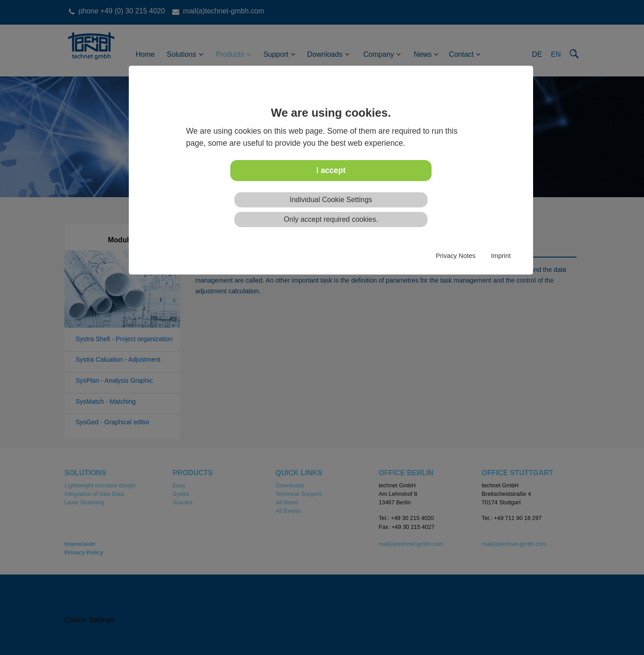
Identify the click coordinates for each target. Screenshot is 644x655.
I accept (331, 170)
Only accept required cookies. (331, 219)
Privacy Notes (455, 256)
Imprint (501, 256)
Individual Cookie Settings (331, 200)
